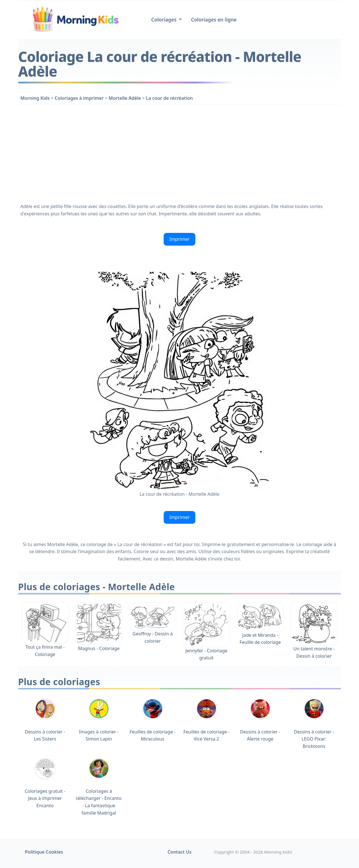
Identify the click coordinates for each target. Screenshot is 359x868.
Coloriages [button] (164, 20)
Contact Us (180, 852)
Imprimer (179, 239)
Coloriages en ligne (214, 20)
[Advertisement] (179, 153)
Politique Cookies (44, 852)
